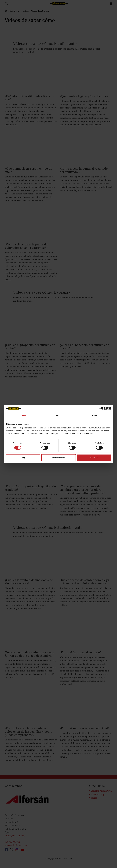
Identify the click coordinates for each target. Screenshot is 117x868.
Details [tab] (58, 415)
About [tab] (95, 415)
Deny (23, 458)
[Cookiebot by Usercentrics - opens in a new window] (101, 408)
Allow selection (58, 458)
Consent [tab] (22, 415)
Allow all (94, 458)
